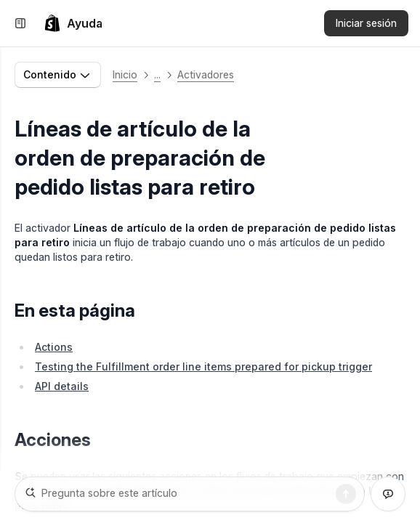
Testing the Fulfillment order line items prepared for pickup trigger (203, 366)
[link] (73, 23)
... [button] (157, 74)
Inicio (125, 74)
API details (62, 386)
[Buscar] (346, 494)
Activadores (206, 74)
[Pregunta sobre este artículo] (190, 494)
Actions (54, 347)
